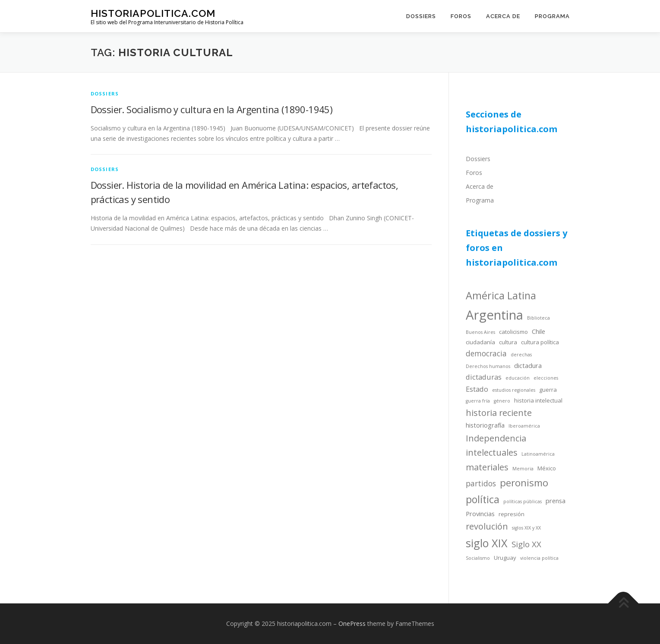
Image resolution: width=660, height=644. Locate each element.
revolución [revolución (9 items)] (487, 526)
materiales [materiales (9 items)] (487, 467)
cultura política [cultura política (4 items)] (540, 342)
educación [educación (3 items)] (518, 378)
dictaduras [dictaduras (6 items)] (484, 377)
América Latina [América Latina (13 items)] (501, 295)
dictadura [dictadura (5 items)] (528, 365)
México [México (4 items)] (547, 468)
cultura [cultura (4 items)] (508, 342)
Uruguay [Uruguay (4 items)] (505, 558)
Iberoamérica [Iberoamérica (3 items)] (524, 426)
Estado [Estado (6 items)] (477, 389)
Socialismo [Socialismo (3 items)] (478, 558)
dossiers (105, 94)
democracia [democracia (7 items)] (486, 353)
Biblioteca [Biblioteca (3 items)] (538, 318)
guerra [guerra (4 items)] (548, 390)
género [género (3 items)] (502, 401)
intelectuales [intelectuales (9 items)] (492, 452)
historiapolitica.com (153, 13)
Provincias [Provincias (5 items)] (480, 514)
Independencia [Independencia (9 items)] (496, 438)
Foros (461, 16)
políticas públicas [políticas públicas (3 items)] (523, 501)
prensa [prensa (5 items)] (556, 501)
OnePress (352, 623)
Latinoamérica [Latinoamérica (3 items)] (538, 454)
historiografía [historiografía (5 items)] (485, 425)
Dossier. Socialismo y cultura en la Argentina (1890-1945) (212, 109)
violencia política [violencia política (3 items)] (539, 558)
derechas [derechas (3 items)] (521, 355)
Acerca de (503, 16)
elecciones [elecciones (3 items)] (546, 378)
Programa (552, 16)
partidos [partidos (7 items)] (481, 483)
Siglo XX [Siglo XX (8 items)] (526, 544)
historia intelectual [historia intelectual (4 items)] (538, 400)
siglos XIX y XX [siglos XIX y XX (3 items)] (526, 528)
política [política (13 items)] (483, 499)
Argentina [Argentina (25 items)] (494, 315)
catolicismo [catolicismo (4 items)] (513, 332)
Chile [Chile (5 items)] (538, 331)
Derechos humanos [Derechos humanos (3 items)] (488, 366)
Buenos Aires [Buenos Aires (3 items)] (480, 332)
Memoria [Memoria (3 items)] (523, 469)
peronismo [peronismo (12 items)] (524, 483)
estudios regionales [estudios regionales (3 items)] (514, 390)
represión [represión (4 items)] (512, 514)
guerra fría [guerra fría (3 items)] (478, 401)
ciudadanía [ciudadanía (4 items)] (480, 342)
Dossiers (421, 16)
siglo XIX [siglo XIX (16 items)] (487, 543)
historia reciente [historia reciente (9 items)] (499, 413)
